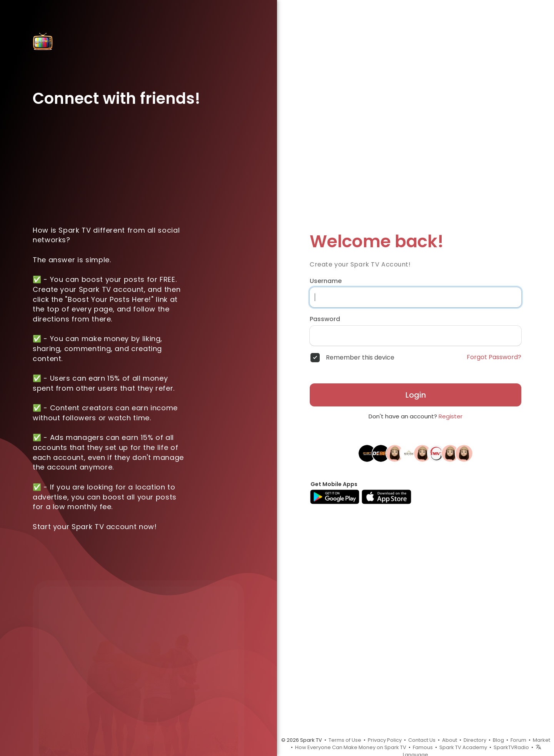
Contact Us (422, 740)
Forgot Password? (494, 357)
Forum (518, 740)
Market (541, 740)
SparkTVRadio (511, 747)
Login (416, 395)
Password (325, 319)
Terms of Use (345, 740)
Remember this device (360, 358)
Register (451, 416)
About (450, 740)
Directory (475, 740)
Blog (498, 740)
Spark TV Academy (463, 747)
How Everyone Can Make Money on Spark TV (351, 747)
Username (326, 281)
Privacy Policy (385, 740)
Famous (423, 747)
